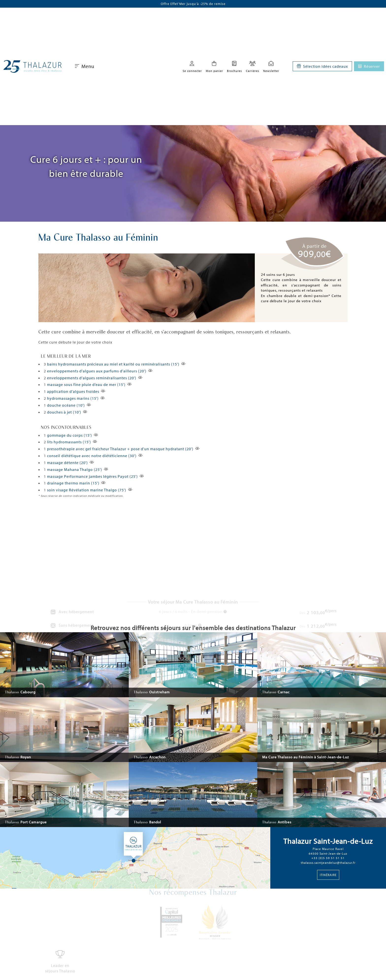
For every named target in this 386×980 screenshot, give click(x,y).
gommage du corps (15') (70, 435)
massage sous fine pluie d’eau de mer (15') (86, 384)
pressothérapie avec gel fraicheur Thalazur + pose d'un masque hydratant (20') (120, 449)
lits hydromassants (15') (69, 442)
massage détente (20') (67, 463)
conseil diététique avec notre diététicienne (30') (92, 456)
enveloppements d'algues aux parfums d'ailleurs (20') (97, 371)
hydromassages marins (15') (73, 398)
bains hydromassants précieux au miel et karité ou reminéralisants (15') (113, 364)
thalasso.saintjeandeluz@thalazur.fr (328, 863)
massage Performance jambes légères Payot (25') (92, 476)
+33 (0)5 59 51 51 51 (328, 858)
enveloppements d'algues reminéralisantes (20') (92, 378)
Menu (85, 66)
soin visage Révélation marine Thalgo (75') (87, 490)
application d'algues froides (73, 391)
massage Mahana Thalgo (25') (75, 469)
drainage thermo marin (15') (73, 483)
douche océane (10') (66, 405)
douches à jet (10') (64, 412)
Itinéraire (328, 875)
